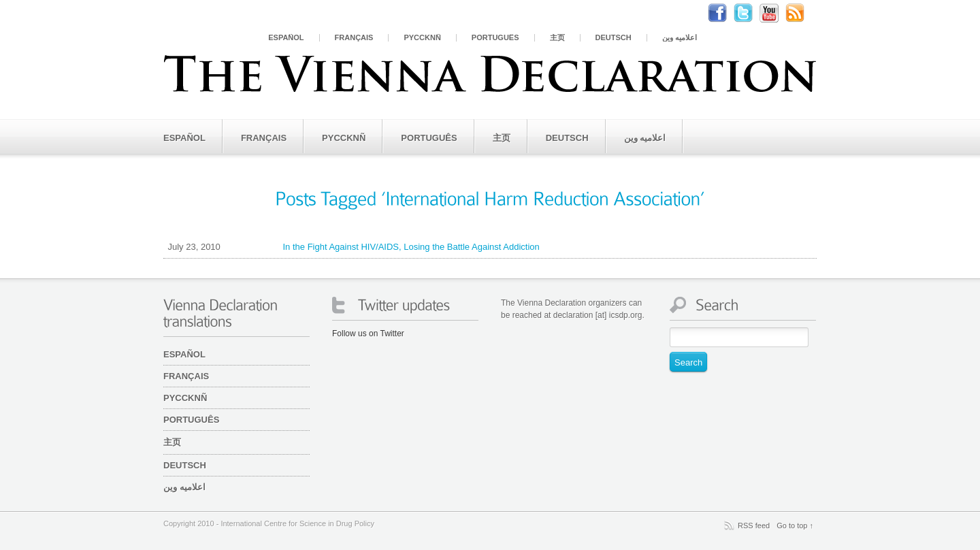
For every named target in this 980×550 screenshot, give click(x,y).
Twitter (750, 13)
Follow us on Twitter (368, 334)
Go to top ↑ (795, 525)
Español (286, 38)
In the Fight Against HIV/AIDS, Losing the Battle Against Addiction (352, 247)
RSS (802, 13)
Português (495, 38)
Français (354, 38)
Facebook (724, 13)
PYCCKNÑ (422, 38)
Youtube (776, 13)
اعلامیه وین (680, 38)
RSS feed (754, 525)
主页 (557, 38)
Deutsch (614, 38)
